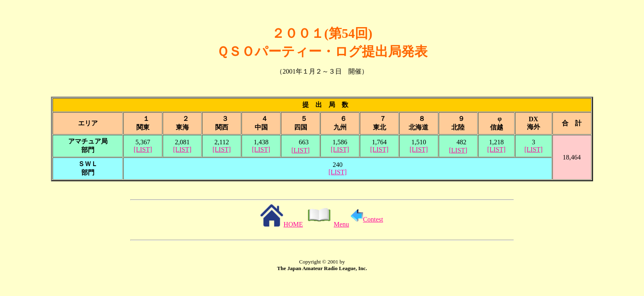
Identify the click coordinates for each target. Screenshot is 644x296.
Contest (367, 219)
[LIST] (143, 149)
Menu (327, 224)
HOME (281, 224)
